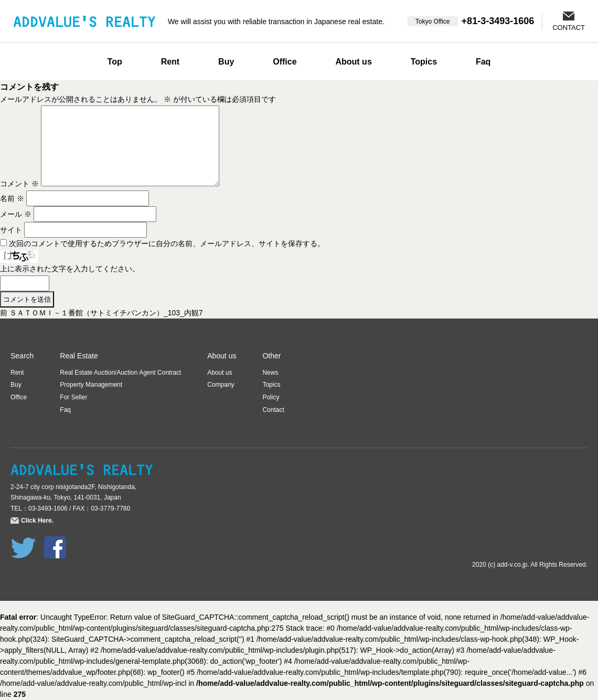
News (270, 373)
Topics (424, 62)
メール (16, 214)
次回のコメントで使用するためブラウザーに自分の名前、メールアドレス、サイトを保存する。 (167, 243)
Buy (226, 62)
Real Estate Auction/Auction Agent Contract (120, 373)
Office (285, 62)
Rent (170, 62)
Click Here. (37, 521)
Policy (271, 397)
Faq (483, 62)
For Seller (73, 397)
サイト (11, 230)
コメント (19, 184)
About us (353, 62)
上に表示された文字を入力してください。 (70, 269)
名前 (12, 198)
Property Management (91, 385)
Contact (273, 410)
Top (115, 62)
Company (221, 385)
